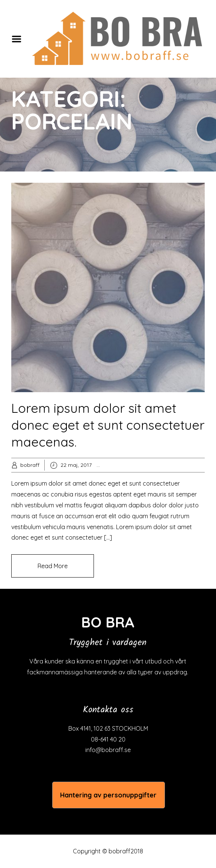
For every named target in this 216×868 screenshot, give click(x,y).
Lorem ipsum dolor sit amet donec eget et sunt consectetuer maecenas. (108, 425)
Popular (123, 465)
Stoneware (174, 465)
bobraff (30, 465)
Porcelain (147, 465)
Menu (19, 39)
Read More (53, 566)
